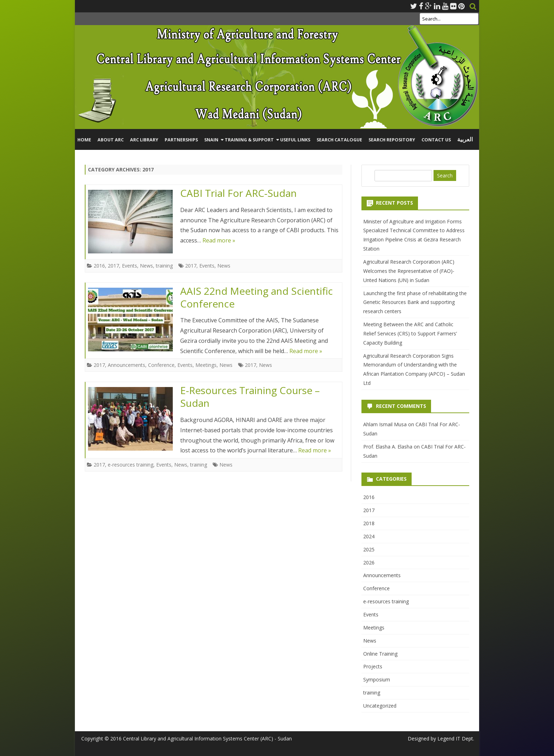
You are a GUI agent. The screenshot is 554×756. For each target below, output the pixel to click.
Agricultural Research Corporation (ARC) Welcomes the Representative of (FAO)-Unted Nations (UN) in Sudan (409, 271)
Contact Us (436, 140)
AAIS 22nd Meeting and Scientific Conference (257, 297)
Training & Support (249, 140)
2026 (369, 562)
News (146, 266)
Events (129, 266)
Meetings (206, 365)
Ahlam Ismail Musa (385, 424)
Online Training (380, 654)
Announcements (126, 365)
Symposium (377, 679)
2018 (369, 523)
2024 (369, 536)
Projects (373, 666)
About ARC (111, 140)
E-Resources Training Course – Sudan (250, 397)
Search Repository (392, 140)
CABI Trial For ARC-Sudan (238, 193)
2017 (113, 266)
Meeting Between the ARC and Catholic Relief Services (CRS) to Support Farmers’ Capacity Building (410, 333)
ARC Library (144, 140)
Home (84, 140)
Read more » (219, 240)
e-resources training (131, 465)
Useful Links (295, 140)
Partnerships (181, 140)
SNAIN (211, 140)
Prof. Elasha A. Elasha (388, 447)
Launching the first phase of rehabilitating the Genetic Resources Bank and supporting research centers (415, 302)
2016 (99, 266)
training (164, 266)
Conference (161, 365)
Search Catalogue (339, 140)
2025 (369, 549)
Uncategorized (380, 706)
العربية (465, 139)
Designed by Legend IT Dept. (441, 739)
